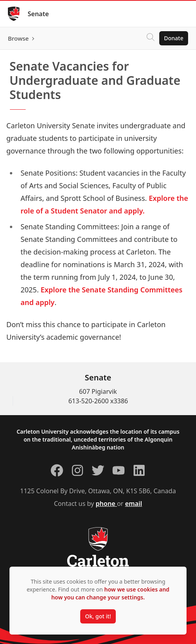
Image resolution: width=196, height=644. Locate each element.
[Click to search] (151, 38)
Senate (38, 14)
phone (106, 504)
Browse (18, 38)
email (133, 504)
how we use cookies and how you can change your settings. (110, 593)
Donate (174, 38)
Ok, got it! (98, 616)
